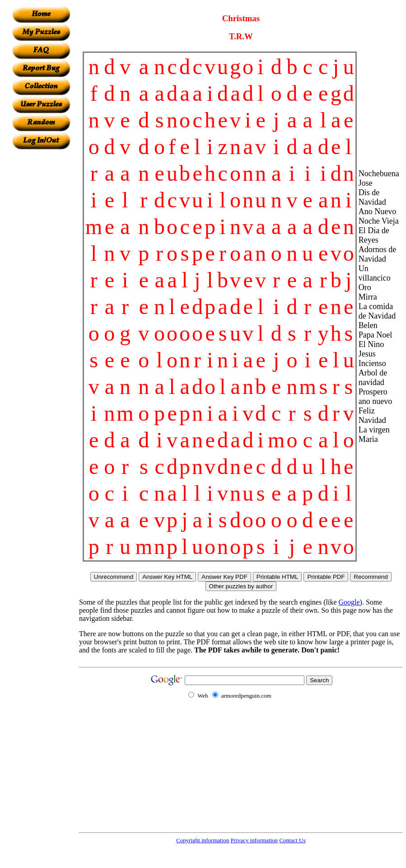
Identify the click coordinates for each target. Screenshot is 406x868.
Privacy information (254, 840)
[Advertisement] (41, 285)
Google (349, 602)
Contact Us (292, 840)
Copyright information (203, 840)
